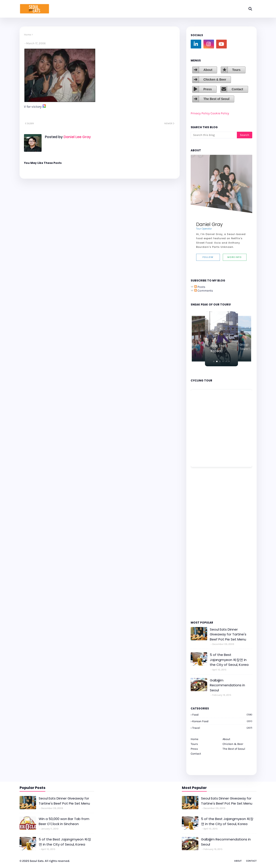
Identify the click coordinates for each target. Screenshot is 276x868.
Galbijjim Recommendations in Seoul (227, 685)
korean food (222, 721)
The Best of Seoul (216, 99)
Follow (208, 257)
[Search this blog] (214, 135)
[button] (214, 361)
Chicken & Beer (215, 80)
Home (27, 35)
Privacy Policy (200, 113)
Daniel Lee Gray (77, 137)
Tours (236, 70)
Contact (237, 89)
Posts (200, 287)
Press (208, 89)
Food (222, 715)
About (208, 70)
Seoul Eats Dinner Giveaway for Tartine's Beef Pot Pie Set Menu (228, 634)
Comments (204, 291)
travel (222, 728)
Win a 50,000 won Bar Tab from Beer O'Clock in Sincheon (64, 821)
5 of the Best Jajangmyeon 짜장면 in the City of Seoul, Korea (229, 660)
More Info (235, 257)
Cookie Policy (220, 113)
